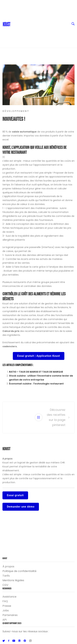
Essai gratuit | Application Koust (39, 356)
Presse (7, 606)
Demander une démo (21, 507)
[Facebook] (9, 641)
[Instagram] (30, 641)
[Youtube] (14, 641)
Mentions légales (13, 580)
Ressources (41, 23)
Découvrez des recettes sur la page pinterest (56, 417)
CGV (5, 585)
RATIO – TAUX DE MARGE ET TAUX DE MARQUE (36, 372)
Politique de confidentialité (19, 571)
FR (41, 3)
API (5, 620)
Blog (15, 16)
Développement (16, 111)
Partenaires (10, 615)
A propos (7, 459)
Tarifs (6, 576)
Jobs (6, 610)
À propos (8, 566)
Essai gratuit (15, 495)
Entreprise (41, 30)
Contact (18, 10)
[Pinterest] (25, 641)
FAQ (5, 601)
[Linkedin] (19, 641)
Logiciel (41, 36)
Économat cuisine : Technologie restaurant (36, 384)
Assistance (9, 597)
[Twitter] (4, 641)
